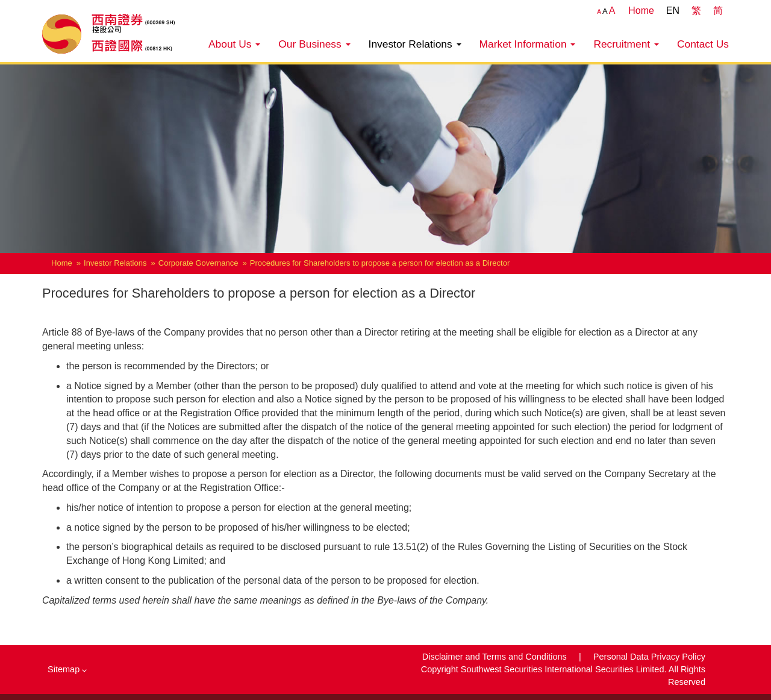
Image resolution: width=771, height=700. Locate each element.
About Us (234, 44)
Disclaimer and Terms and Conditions (496, 657)
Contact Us (703, 44)
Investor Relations (415, 44)
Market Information (528, 44)
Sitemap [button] (67, 669)
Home (641, 11)
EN (673, 11)
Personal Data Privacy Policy (649, 657)
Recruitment (626, 44)
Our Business (314, 44)
